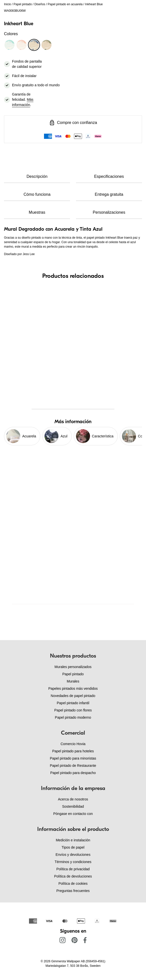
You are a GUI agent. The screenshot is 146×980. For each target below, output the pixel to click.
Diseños (40, 4)
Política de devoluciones (73, 876)
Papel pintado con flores (73, 710)
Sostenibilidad (73, 806)
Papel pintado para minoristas (73, 758)
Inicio (7, 4)
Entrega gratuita (109, 194)
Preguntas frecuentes (73, 891)
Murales (73, 681)
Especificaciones (109, 176)
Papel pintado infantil (73, 703)
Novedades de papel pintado (73, 696)
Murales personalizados (73, 667)
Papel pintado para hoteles (73, 751)
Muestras (37, 212)
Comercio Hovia (73, 744)
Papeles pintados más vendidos (73, 688)
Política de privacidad (73, 869)
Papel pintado (23, 4)
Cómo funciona (37, 194)
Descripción (37, 176)
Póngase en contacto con (73, 814)
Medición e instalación (73, 840)
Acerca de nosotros (73, 799)
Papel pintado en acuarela (65, 4)
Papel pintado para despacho (73, 773)
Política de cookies (73, 883)
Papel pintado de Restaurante (73, 766)
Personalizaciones (109, 212)
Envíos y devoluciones (73, 855)
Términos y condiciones (73, 862)
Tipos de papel (73, 847)
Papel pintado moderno (73, 717)
